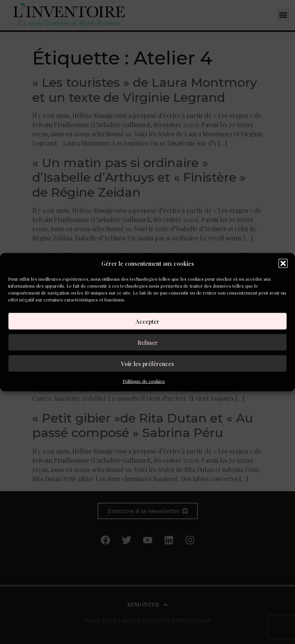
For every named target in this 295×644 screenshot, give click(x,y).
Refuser (148, 342)
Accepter (147, 321)
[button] (283, 263)
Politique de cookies (144, 381)
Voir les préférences (147, 363)
